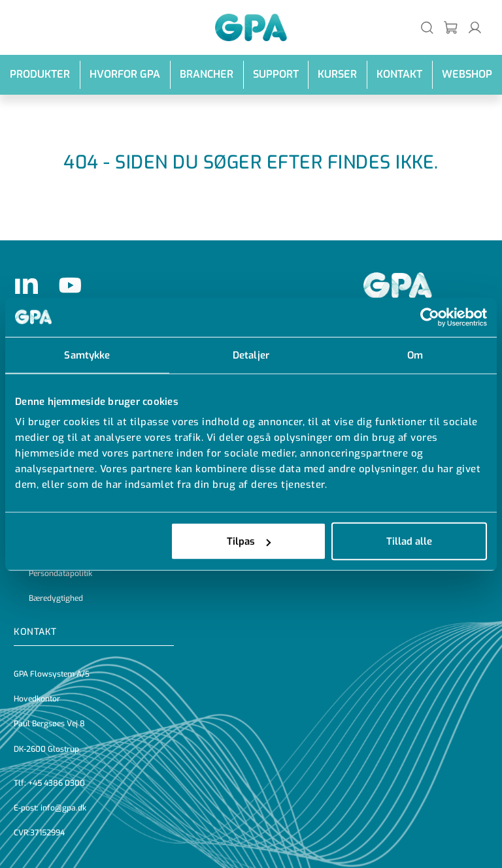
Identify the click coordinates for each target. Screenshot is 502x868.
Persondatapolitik (60, 573)
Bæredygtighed (56, 598)
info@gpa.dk (63, 808)
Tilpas (249, 541)
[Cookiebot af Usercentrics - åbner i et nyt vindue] (430, 317)
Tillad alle (409, 541)
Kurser (337, 74)
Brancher (207, 74)
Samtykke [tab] (87, 355)
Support (276, 74)
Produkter (40, 74)
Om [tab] (415, 355)
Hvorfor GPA (125, 74)
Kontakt (399, 74)
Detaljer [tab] (251, 355)
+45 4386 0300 (57, 783)
